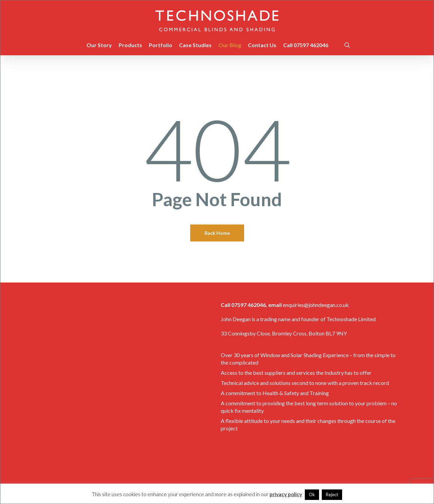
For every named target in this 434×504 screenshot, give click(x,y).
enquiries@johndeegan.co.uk (316, 305)
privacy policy (286, 494)
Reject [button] (332, 495)
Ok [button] (312, 495)
